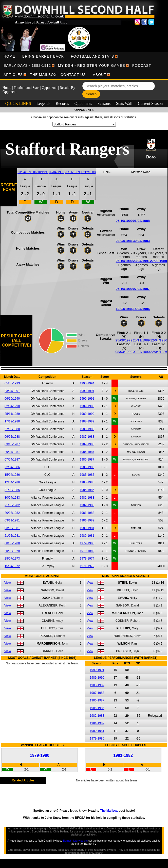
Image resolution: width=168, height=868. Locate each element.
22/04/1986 (159, 352)
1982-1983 (87, 498)
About (100, 75)
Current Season (150, 103)
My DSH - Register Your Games (92, 65)
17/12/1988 (88, 172)
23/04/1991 (25, 172)
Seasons (104, 103)
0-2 (110, 769)
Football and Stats (92, 56)
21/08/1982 (12, 505)
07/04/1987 (141, 289)
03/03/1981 (124, 241)
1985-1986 (87, 467)
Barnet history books (75, 841)
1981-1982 (87, 513)
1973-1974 (87, 559)
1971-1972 (87, 566)
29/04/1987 (12, 452)
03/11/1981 (12, 520)
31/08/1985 (12, 490)
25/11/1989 (72, 172)
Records (62, 103)
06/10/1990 (41, 172)
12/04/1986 (124, 309)
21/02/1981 (12, 536)
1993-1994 (87, 383)
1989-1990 (87, 406)
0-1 (148, 769)
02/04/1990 (57, 172)
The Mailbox (109, 811)
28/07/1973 (12, 559)
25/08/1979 (124, 340)
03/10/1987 (12, 444)
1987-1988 (87, 437)
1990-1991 (87, 391)
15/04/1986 (141, 309)
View (8, 583)
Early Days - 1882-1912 (27, 65)
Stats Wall (124, 103)
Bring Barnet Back (43, 56)
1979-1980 (87, 543)
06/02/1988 (141, 221)
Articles (13, 75)
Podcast (142, 65)
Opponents (50, 88)
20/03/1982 (12, 513)
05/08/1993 (12, 383)
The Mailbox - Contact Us (58, 75)
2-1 (26, 769)
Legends (43, 103)
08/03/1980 (124, 352)
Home (9, 56)
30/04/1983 (141, 241)
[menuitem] (9, 56)
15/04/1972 (12, 566)
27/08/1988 (158, 261)
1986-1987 (87, 452)
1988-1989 (87, 421)
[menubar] (84, 65)
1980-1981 (87, 528)
